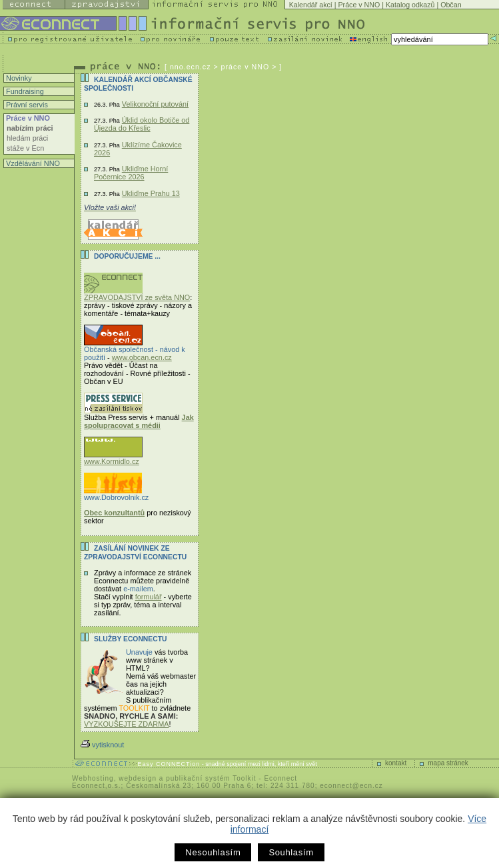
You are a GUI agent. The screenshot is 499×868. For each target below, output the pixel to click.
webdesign (138, 778)
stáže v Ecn (25, 148)
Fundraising (24, 91)
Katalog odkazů (410, 5)
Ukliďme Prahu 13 (151, 193)
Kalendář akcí (311, 5)
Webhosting (93, 778)
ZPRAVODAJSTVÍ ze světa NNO (137, 294)
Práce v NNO (359, 5)
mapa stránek (448, 763)
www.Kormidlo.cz (113, 458)
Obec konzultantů (114, 513)
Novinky (18, 78)
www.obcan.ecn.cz (142, 357)
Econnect (280, 778)
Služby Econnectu (130, 639)
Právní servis (26, 105)
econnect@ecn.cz (351, 786)
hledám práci (27, 138)
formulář (149, 597)
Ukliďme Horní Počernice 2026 (131, 173)
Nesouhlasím (213, 852)
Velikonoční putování (155, 104)
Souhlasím (291, 852)
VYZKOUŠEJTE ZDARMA (127, 724)
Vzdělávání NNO (32, 163)
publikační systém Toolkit (211, 778)
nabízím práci (30, 128)
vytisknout (102, 745)
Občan (451, 5)
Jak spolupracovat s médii (139, 421)
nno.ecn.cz (191, 67)
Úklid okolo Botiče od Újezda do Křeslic (142, 124)
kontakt (396, 763)
